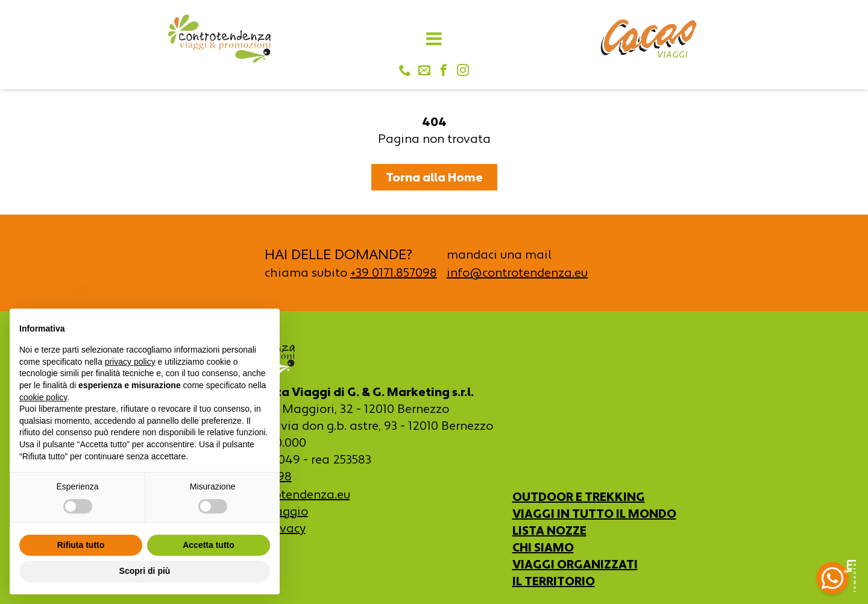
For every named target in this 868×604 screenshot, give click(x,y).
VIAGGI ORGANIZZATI (575, 564)
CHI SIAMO (543, 547)
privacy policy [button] (130, 362)
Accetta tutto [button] (209, 545)
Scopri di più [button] (145, 571)
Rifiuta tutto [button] (81, 545)
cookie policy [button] (43, 397)
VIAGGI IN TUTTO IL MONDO (594, 514)
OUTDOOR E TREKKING (579, 497)
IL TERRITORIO (554, 581)
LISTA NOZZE (549, 530)
